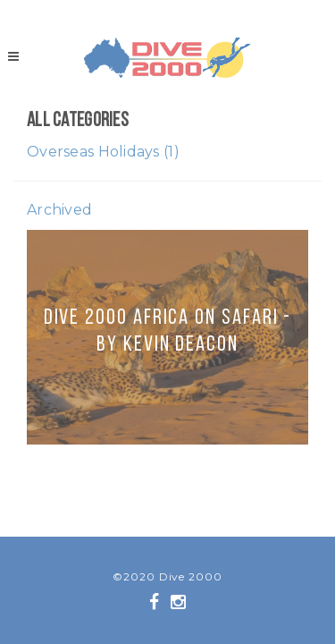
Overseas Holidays (103, 152)
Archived (59, 210)
